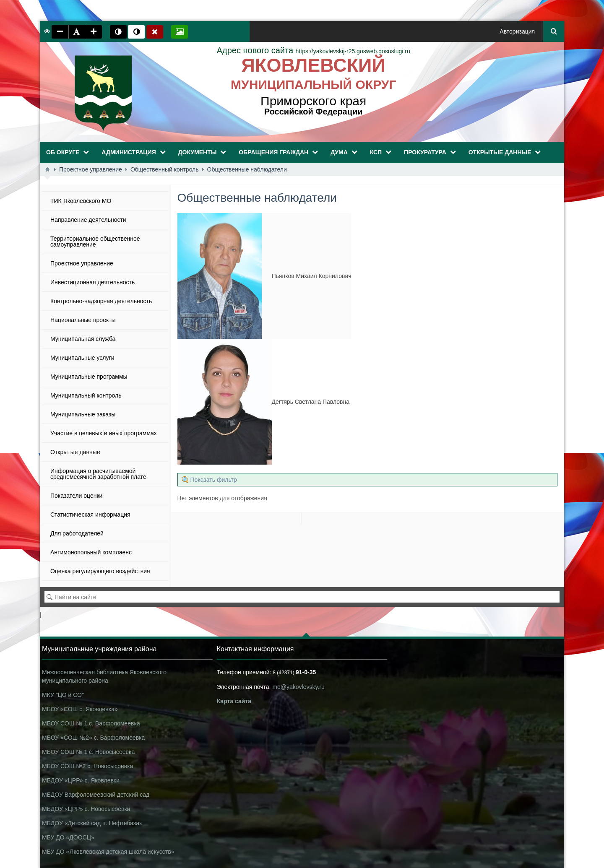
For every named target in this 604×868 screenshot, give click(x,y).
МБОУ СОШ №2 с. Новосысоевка (87, 766)
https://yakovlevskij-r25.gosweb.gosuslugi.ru (314, 51)
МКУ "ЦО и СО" (63, 695)
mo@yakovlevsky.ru (298, 687)
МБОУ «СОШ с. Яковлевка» (80, 709)
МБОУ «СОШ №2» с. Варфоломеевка (93, 738)
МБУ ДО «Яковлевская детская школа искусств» (108, 852)
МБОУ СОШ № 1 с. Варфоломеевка (91, 723)
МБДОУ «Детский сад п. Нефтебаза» (92, 823)
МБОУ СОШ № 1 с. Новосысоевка (88, 752)
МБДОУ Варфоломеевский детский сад (96, 795)
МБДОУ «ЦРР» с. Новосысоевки (86, 809)
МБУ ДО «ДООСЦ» (68, 837)
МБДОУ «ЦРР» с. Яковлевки (81, 780)
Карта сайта (234, 701)
